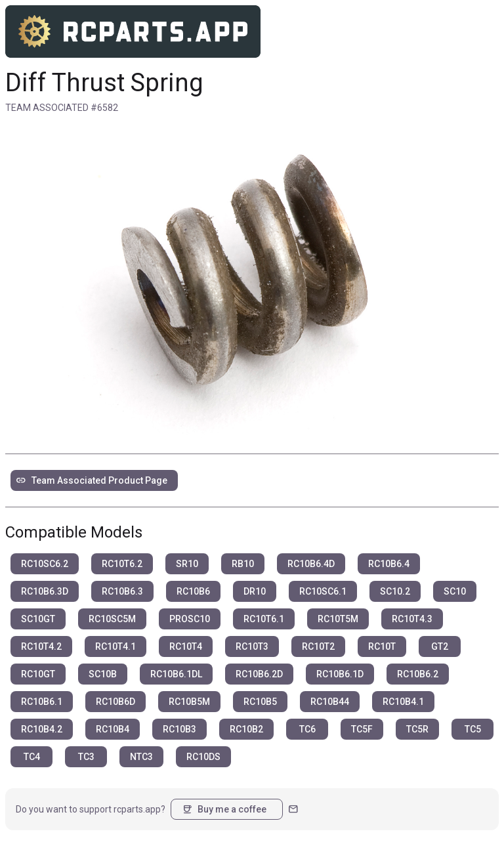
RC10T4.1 (115, 646)
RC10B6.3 (122, 591)
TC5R (417, 729)
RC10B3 (179, 729)
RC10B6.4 (389, 564)
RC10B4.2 (42, 729)
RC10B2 (246, 729)
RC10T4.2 (41, 646)
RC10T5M (338, 619)
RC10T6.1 (264, 619)
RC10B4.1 (403, 702)
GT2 (440, 646)
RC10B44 (330, 702)
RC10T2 (318, 646)
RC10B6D (115, 702)
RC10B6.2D (259, 674)
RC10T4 (186, 646)
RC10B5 (260, 702)
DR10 (255, 591)
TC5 (473, 729)
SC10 (455, 591)
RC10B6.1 (42, 702)
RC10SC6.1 (323, 591)
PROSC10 (190, 619)
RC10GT (38, 674)
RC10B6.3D (45, 591)
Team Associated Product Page (92, 480)
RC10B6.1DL (176, 674)
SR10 (187, 564)
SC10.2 (395, 591)
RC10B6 (193, 591)
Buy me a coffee (224, 809)
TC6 (307, 729)
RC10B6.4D (311, 564)
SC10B (103, 674)
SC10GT (38, 619)
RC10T (382, 646)
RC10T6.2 (122, 564)
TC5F (362, 729)
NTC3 (141, 757)
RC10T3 (252, 646)
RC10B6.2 (418, 674)
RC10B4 (113, 729)
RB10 (243, 564)
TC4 (32, 757)
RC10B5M (189, 702)
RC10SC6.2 (45, 564)
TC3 (86, 757)
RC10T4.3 (412, 619)
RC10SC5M (112, 619)
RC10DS (203, 757)
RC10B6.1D (340, 674)
